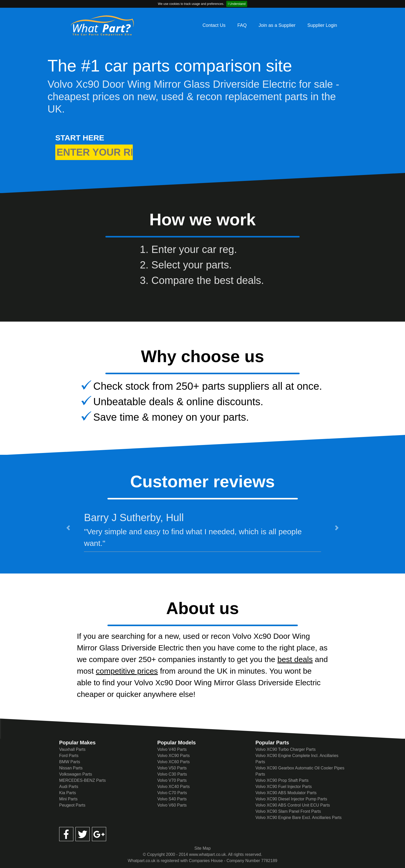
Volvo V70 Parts (172, 780)
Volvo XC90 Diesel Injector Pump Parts (291, 799)
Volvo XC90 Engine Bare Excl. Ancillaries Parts (299, 818)
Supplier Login (322, 25)
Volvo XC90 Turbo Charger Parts (286, 749)
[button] (68, 528)
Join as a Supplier (277, 25)
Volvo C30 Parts (172, 774)
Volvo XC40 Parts (173, 787)
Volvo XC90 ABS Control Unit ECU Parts (293, 805)
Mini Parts (68, 799)
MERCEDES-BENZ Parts (82, 780)
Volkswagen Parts (76, 774)
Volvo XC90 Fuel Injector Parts (284, 787)
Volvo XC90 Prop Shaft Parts (282, 780)
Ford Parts (69, 756)
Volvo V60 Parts (172, 805)
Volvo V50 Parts (172, 768)
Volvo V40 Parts (172, 749)
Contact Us (214, 25)
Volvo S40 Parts (172, 799)
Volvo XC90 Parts (173, 756)
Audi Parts (69, 787)
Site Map (202, 848)
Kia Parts (68, 793)
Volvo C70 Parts (172, 793)
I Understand (237, 4)
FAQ (242, 25)
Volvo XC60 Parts (173, 762)
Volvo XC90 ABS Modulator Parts (286, 793)
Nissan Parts (71, 768)
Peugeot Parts (72, 805)
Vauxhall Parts (72, 749)
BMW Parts (70, 762)
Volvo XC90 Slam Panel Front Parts (288, 811)
